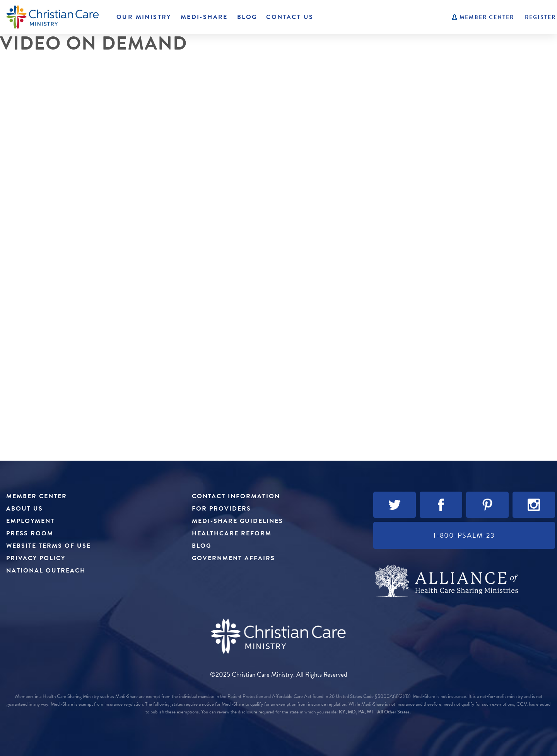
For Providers (221, 509)
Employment (30, 521)
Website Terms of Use (49, 546)
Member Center (487, 17)
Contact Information (236, 496)
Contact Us (290, 17)
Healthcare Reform (232, 533)
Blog (247, 17)
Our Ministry (144, 17)
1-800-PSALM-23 (464, 535)
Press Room (30, 533)
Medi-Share (204, 17)
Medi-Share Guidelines (237, 521)
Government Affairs (233, 558)
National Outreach (46, 571)
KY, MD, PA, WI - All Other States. (375, 712)
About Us (25, 509)
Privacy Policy (36, 558)
